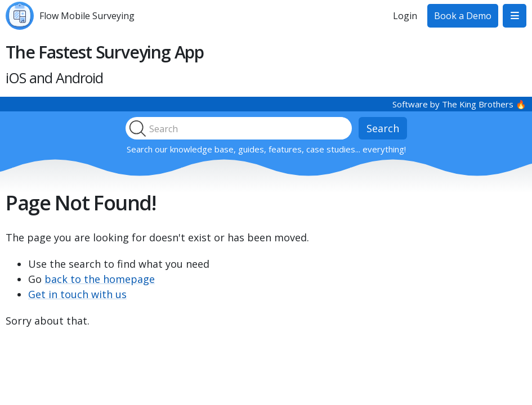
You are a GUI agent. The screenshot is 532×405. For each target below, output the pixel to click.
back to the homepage (100, 279)
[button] (515, 16)
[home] (70, 16)
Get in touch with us (77, 294)
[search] (249, 128)
